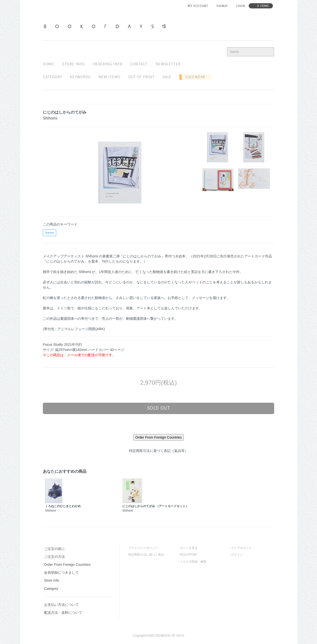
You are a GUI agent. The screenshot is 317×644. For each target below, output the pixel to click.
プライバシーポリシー (143, 548)
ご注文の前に (54, 549)
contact (139, 64)
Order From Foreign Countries (67, 565)
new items (109, 77)
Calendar (193, 77)
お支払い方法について (61, 605)
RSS (183, 555)
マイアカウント (241, 548)
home (49, 64)
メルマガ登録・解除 (193, 562)
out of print (141, 77)
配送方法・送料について (63, 613)
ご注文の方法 (54, 557)
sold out (159, 408)
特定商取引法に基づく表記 (146, 555)
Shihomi (50, 233)
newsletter (168, 64)
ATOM (192, 555)
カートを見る (189, 548)
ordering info (108, 64)
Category (53, 77)
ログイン (237, 555)
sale (167, 77)
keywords (80, 77)
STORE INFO (73, 64)
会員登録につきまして (61, 572)
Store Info (52, 580)
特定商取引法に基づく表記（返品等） (158, 451)
